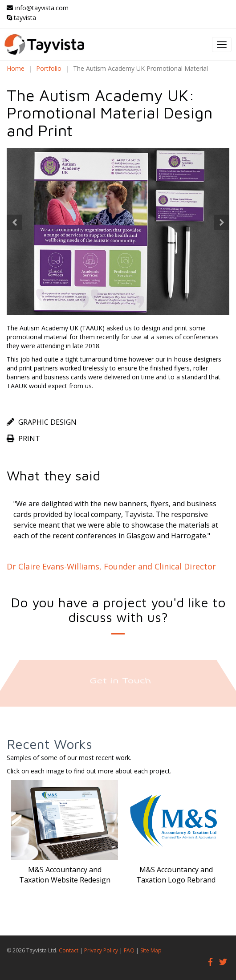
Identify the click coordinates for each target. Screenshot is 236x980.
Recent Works (49, 744)
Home (16, 68)
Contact (69, 950)
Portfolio (49, 68)
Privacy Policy (101, 950)
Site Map (151, 950)
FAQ (129, 950)
